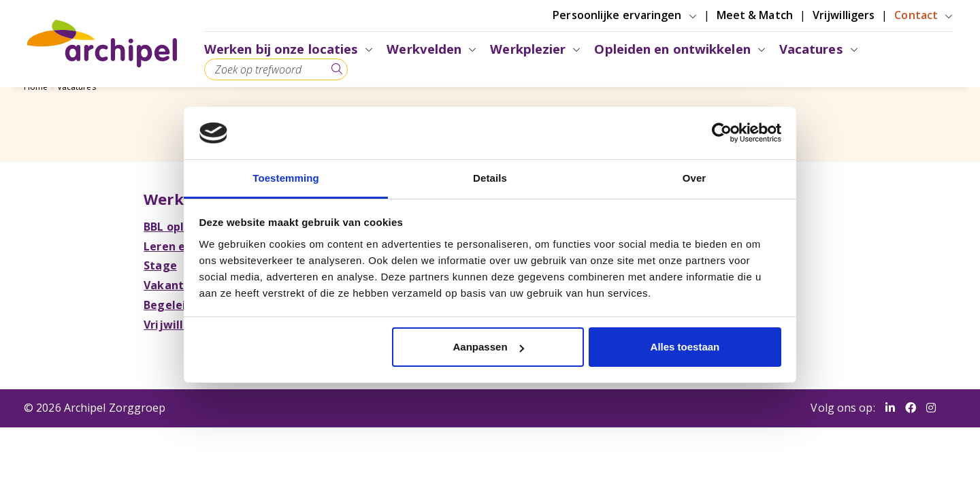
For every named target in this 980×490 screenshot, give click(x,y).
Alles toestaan (685, 347)
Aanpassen (489, 347)
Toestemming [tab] (286, 178)
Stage (163, 265)
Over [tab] (695, 178)
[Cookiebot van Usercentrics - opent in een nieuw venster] (722, 133)
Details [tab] (490, 178)
